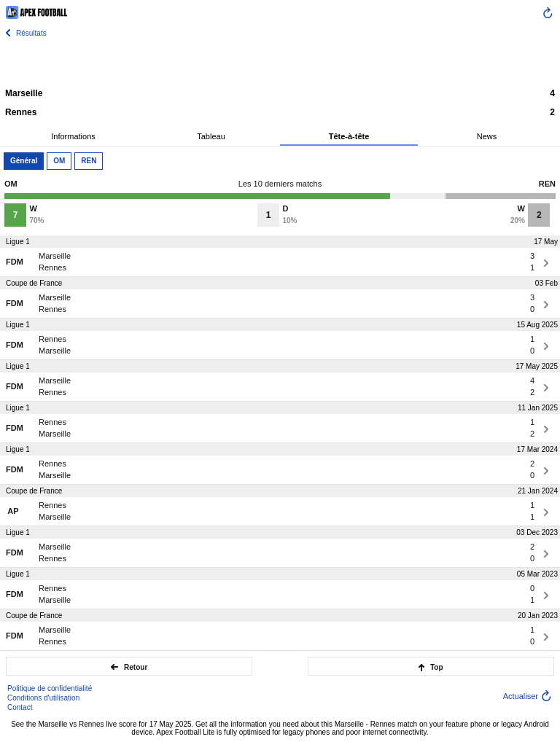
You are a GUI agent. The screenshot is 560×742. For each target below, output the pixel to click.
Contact (20, 707)
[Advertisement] (280, 62)
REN (89, 161)
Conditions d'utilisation (43, 698)
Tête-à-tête (349, 136)
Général (24, 161)
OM (59, 161)
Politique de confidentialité (50, 688)
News (487, 136)
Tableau (211, 136)
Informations (73, 136)
